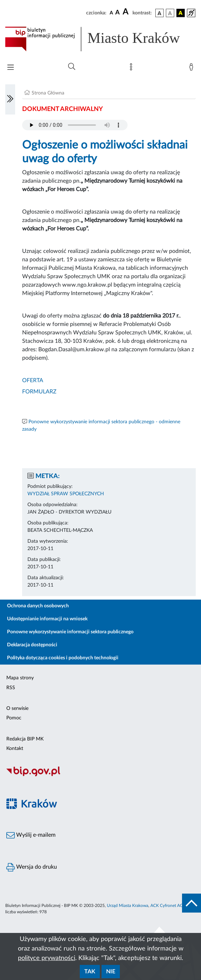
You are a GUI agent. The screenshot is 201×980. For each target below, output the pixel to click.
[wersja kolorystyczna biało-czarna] (170, 13)
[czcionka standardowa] (111, 13)
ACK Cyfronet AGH (168, 906)
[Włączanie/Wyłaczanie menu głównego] (11, 68)
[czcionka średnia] (118, 13)
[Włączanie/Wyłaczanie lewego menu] (10, 99)
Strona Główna (48, 93)
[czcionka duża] (127, 12)
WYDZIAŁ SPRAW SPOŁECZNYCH (66, 494)
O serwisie (17, 708)
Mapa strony (20, 678)
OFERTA (33, 380)
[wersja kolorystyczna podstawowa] (160, 13)
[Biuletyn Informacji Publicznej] (100, 775)
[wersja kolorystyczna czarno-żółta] (181, 13)
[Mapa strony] (132, 68)
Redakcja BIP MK (25, 739)
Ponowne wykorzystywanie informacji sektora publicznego (70, 632)
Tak (90, 972)
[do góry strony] (192, 903)
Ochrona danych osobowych (38, 606)
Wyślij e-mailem (31, 835)
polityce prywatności (47, 958)
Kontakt (15, 749)
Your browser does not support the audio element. (75, 125)
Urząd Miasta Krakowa (128, 906)
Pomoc (14, 718)
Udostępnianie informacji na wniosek (47, 619)
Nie (111, 972)
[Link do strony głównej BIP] (100, 39)
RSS (11, 688)
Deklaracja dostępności (32, 645)
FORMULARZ (39, 392)
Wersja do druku (32, 867)
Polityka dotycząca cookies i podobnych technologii (63, 658)
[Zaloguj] (193, 68)
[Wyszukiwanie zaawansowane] (72, 67)
